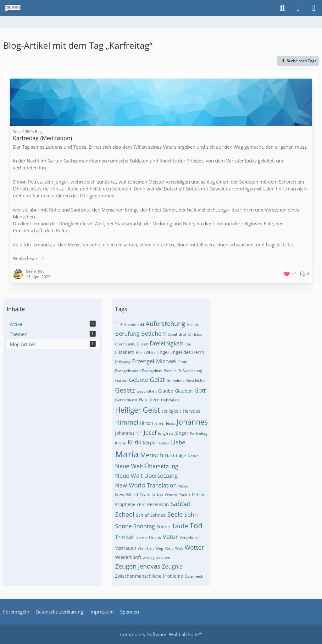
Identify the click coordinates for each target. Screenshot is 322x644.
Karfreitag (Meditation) (42, 138)
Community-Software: (161, 634)
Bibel (173, 334)
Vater (170, 537)
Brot (182, 334)
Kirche (121, 443)
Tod (196, 526)
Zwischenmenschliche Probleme (149, 576)
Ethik (183, 362)
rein (141, 504)
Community (125, 344)
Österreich (194, 576)
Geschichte (196, 380)
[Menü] (314, 8)
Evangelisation (128, 371)
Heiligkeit (171, 411)
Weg (159, 548)
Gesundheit (147, 391)
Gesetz (125, 390)
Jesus (171, 423)
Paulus (184, 495)
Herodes (192, 411)
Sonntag (144, 526)
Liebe (178, 442)
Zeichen (163, 557)
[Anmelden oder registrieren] (298, 8)
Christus (195, 334)
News (183, 486)
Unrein (142, 538)
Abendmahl (134, 325)
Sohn (191, 515)
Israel (160, 423)
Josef (150, 432)
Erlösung (123, 362)
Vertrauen (126, 548)
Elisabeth (125, 352)
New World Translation (139, 495)
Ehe (188, 344)
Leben (164, 443)
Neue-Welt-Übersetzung (147, 466)
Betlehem (154, 333)
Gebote (139, 380)
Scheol (125, 514)
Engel (163, 352)
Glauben (184, 391)
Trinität (125, 537)
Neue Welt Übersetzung (146, 476)
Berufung (127, 333)
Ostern (171, 495)
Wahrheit (146, 548)
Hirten (147, 423)
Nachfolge (175, 456)
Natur (193, 456)
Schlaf (142, 515)
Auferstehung (165, 324)
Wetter (194, 547)
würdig (149, 557)
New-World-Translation (146, 485)
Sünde (163, 527)
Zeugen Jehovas (138, 566)
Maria (127, 454)
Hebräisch (170, 400)
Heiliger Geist (138, 410)
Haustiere (149, 400)
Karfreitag (199, 433)
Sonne (123, 526)
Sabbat (180, 504)
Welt (179, 548)
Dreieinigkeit (166, 343)
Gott (200, 390)
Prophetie (125, 504)
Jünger (181, 433)
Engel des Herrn (187, 352)
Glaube (166, 391)
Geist (157, 380)
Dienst (142, 344)
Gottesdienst (126, 400)
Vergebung (189, 538)
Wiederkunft (128, 557)
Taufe (180, 526)
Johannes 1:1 (129, 433)
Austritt (193, 325)
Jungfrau (166, 433)
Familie (170, 371)
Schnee (158, 515)
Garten (121, 380)
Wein (169, 548)
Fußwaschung (190, 371)
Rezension (158, 504)
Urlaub (155, 538)
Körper (150, 443)
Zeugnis (172, 566)
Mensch (152, 455)
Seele (175, 514)
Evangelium (152, 371)
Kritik (134, 442)
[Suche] (282, 8)
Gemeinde (175, 380)
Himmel (127, 422)
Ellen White (146, 352)
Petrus (199, 495)
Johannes (192, 422)
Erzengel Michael (154, 361)
